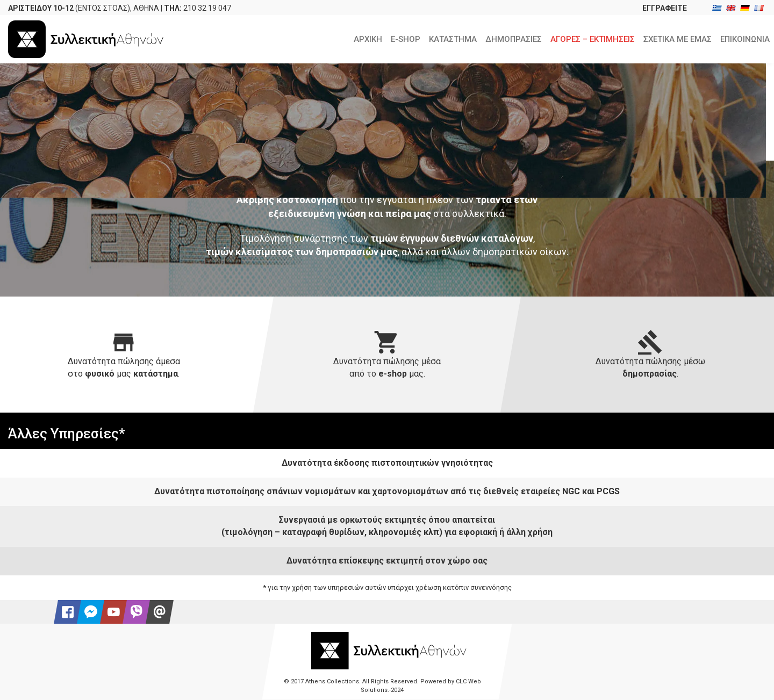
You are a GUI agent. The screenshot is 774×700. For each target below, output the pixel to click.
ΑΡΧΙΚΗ (368, 39)
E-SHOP (406, 39)
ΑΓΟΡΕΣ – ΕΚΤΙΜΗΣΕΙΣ (593, 39)
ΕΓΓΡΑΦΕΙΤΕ (665, 8)
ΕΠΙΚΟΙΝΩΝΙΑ (745, 39)
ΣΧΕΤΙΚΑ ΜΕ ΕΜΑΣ (678, 39)
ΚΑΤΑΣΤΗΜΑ (453, 39)
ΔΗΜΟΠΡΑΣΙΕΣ (514, 39)
